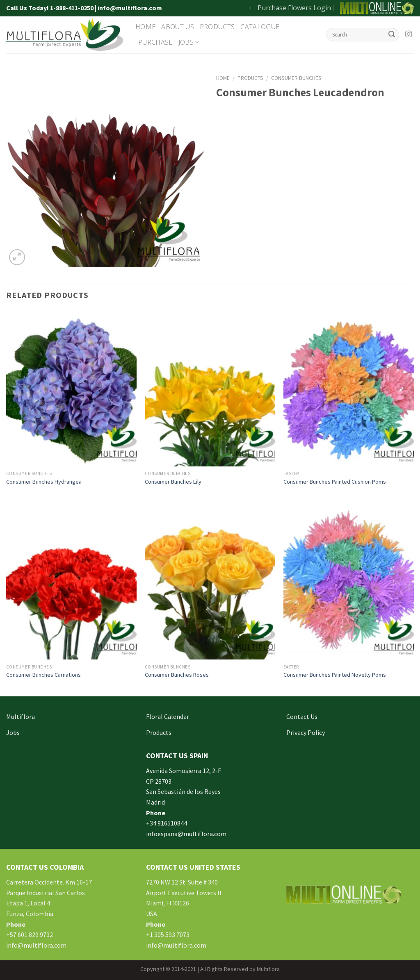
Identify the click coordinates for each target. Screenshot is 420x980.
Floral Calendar (168, 716)
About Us (178, 27)
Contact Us (302, 716)
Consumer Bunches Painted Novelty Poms (335, 675)
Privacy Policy (306, 732)
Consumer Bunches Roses (177, 675)
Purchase (155, 42)
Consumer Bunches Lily (173, 482)
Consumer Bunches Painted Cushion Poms (335, 482)
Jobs (189, 42)
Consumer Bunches (296, 78)
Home (145, 27)
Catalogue (260, 27)
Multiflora (21, 716)
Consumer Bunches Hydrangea (44, 482)
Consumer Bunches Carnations (43, 675)
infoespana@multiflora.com (186, 834)
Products (217, 27)
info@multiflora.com (36, 945)
